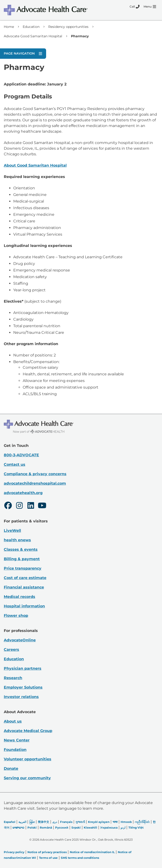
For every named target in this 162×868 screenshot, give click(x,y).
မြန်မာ (32, 822)
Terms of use (48, 858)
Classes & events (21, 549)
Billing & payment (22, 559)
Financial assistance (24, 587)
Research (13, 678)
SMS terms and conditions (80, 858)
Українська (109, 828)
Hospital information (24, 606)
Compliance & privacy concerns (35, 474)
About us (13, 721)
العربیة (22, 822)
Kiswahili (90, 828)
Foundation (15, 750)
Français (66, 822)
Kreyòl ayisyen (99, 822)
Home (9, 27)
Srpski (76, 828)
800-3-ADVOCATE (21, 455)
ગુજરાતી (80, 822)
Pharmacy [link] (80, 36)
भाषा (115, 822)
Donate (11, 768)
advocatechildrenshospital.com (35, 483)
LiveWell (12, 531)
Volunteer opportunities (28, 759)
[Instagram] (19, 506)
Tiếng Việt (136, 828)
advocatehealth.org (23, 493)
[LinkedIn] (31, 506)
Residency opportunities (68, 27)
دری (55, 822)
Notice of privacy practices (47, 852)
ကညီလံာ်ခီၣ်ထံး (142, 822)
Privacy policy (14, 852)
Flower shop (16, 616)
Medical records (20, 597)
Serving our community (27, 778)
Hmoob (126, 822)
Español (10, 822)
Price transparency (23, 568)
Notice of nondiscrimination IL (92, 852)
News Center (17, 740)
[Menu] (150, 7)
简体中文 (44, 822)
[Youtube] (42, 506)
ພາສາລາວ (18, 828)
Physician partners (23, 668)
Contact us (15, 464)
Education (31, 27)
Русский (62, 828)
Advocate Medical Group (28, 731)
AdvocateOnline (20, 640)
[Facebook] (8, 506)
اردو (123, 828)
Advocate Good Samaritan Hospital (33, 36)
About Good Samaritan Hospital (35, 165)
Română (46, 828)
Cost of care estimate (25, 578)
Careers (11, 650)
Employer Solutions (23, 687)
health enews (17, 540)
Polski (32, 828)
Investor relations (21, 697)
